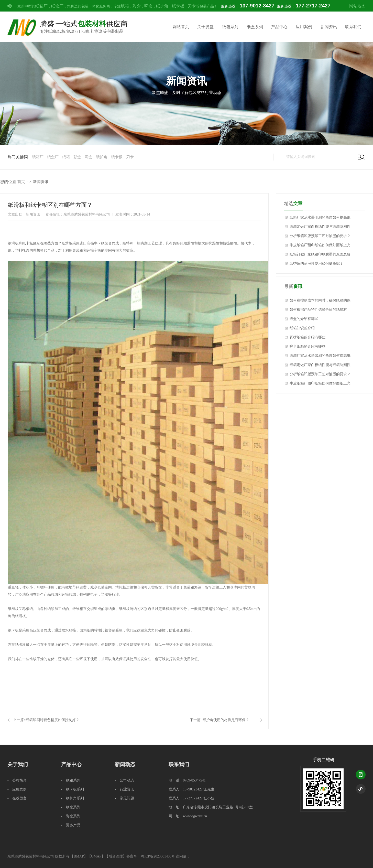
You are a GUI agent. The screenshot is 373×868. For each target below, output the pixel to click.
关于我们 (18, 764)
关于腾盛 (205, 27)
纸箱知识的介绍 (302, 328)
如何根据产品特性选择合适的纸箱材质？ (318, 311)
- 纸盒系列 (71, 807)
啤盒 (148, 6)
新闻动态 (125, 764)
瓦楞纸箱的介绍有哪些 (308, 337)
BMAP (79, 856)
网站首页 (181, 27)
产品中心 (279, 27)
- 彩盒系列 (71, 816)
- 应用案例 (17, 789)
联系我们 (353, 27)
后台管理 (116, 856)
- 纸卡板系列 (73, 789)
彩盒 (137, 6)
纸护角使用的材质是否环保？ (226, 720)
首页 (21, 182)
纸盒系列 (255, 27)
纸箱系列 (230, 27)
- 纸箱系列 (71, 780)
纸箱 (125, 6)
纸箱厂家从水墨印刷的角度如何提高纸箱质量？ (320, 219)
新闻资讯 (329, 27)
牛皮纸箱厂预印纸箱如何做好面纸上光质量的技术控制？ (320, 247)
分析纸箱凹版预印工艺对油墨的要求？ (320, 236)
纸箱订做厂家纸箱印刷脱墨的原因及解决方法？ (320, 256)
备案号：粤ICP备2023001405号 (151, 856)
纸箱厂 (41, 6)
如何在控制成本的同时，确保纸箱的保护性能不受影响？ (320, 302)
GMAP (96, 856)
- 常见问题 (124, 798)
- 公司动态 (124, 780)
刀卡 (192, 6)
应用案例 (304, 27)
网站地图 (357, 6)
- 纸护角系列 (73, 798)
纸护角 (162, 6)
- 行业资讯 (124, 789)
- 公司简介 (17, 780)
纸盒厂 (57, 6)
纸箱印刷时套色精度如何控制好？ (52, 720)
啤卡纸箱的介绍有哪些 (308, 346)
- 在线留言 (17, 798)
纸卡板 (178, 6)
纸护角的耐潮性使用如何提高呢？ (316, 264)
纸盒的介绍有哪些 (304, 319)
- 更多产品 (71, 825)
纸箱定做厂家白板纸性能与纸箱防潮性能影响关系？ (320, 228)
